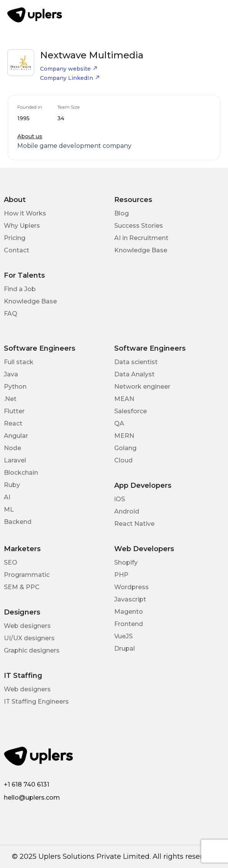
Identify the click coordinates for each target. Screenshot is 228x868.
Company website (69, 69)
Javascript (130, 599)
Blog (121, 213)
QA (119, 423)
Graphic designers (32, 650)
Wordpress (131, 587)
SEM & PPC (22, 587)
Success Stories (139, 226)
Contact (17, 250)
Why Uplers (22, 226)
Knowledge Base (141, 250)
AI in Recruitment (141, 238)
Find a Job (20, 289)
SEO (11, 562)
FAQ (11, 314)
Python (15, 387)
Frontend (129, 624)
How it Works (25, 213)
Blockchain (21, 473)
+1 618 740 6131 (27, 784)
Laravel (15, 460)
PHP (121, 575)
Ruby (12, 485)
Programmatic (27, 575)
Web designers (27, 626)
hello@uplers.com (32, 798)
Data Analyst (134, 374)
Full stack (19, 362)
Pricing (15, 238)
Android (127, 511)
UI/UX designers (29, 638)
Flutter (14, 411)
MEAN (124, 399)
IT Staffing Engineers (36, 702)
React (13, 423)
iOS (120, 499)
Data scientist (136, 362)
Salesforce (131, 411)
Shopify (126, 562)
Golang (125, 448)
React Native (134, 524)
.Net (10, 399)
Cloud (123, 460)
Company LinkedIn (70, 78)
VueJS (123, 636)
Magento (129, 612)
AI (7, 497)
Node (12, 448)
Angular (16, 436)
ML (9, 509)
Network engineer (142, 387)
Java (11, 374)
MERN (124, 436)
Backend (18, 522)
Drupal (125, 649)
